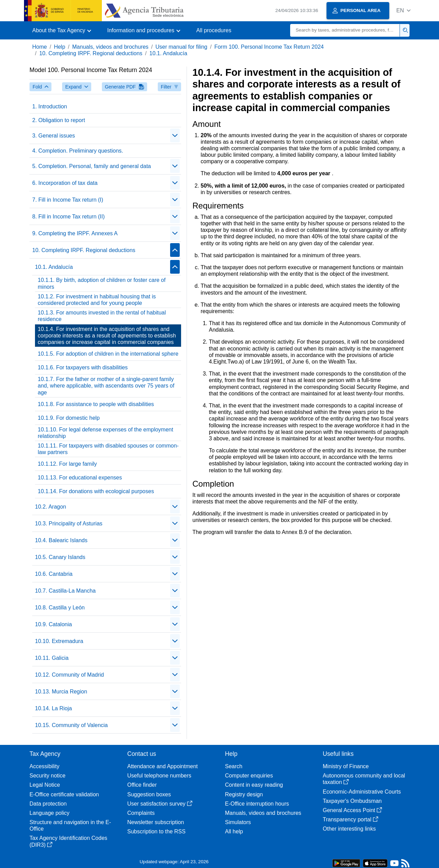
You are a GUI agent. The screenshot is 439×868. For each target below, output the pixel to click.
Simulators (238, 822)
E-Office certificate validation (64, 794)
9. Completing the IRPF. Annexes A (75, 233)
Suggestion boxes (149, 794)
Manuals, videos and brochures (110, 47)
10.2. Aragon (51, 507)
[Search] (345, 30)
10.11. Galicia (52, 658)
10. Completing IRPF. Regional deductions (91, 53)
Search (234, 766)
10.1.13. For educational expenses (80, 478)
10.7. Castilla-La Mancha (65, 591)
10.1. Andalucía (168, 53)
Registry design (244, 794)
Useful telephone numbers (159, 776)
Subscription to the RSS (156, 831)
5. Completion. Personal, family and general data (92, 166)
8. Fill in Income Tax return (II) (68, 217)
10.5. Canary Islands (60, 557)
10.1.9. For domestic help (69, 418)
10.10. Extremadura (59, 641)
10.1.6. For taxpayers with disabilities (83, 367)
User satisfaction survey (160, 804)
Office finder (142, 785)
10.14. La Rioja (54, 708)
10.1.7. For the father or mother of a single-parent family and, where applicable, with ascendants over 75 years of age (106, 386)
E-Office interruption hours (257, 804)
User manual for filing (181, 47)
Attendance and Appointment (163, 766)
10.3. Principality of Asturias (69, 524)
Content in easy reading (254, 785)
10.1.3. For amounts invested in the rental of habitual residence (102, 316)
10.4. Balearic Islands (61, 540)
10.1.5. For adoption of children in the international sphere (108, 354)
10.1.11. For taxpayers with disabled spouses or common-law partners (108, 449)
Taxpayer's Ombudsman (352, 801)
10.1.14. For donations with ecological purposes (96, 491)
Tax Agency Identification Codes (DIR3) (68, 841)
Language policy (50, 813)
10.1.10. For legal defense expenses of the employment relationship (105, 433)
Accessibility (44, 766)
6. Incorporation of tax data (65, 183)
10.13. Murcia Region (61, 692)
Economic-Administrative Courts (362, 792)
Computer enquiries (249, 776)
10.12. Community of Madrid (69, 675)
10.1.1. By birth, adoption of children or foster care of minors (102, 283)
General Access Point (352, 810)
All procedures (214, 30)
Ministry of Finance (346, 766)
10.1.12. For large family (67, 464)
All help (234, 831)
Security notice (48, 776)
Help (60, 47)
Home (40, 47)
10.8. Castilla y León (60, 608)
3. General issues (54, 136)
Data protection (48, 804)
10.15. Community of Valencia (71, 725)
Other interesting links (349, 829)
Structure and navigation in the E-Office (70, 825)
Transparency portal (351, 819)
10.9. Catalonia (54, 624)
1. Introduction (50, 106)
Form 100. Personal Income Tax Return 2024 (269, 47)
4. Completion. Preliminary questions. (78, 151)
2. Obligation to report (59, 120)
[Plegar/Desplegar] (175, 135)
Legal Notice (45, 785)
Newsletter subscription (156, 822)
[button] (404, 10)
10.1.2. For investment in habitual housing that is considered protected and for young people (97, 300)
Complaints (141, 813)
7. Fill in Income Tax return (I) (68, 200)
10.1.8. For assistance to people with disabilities (96, 404)
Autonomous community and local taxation (364, 779)
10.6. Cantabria (54, 574)
